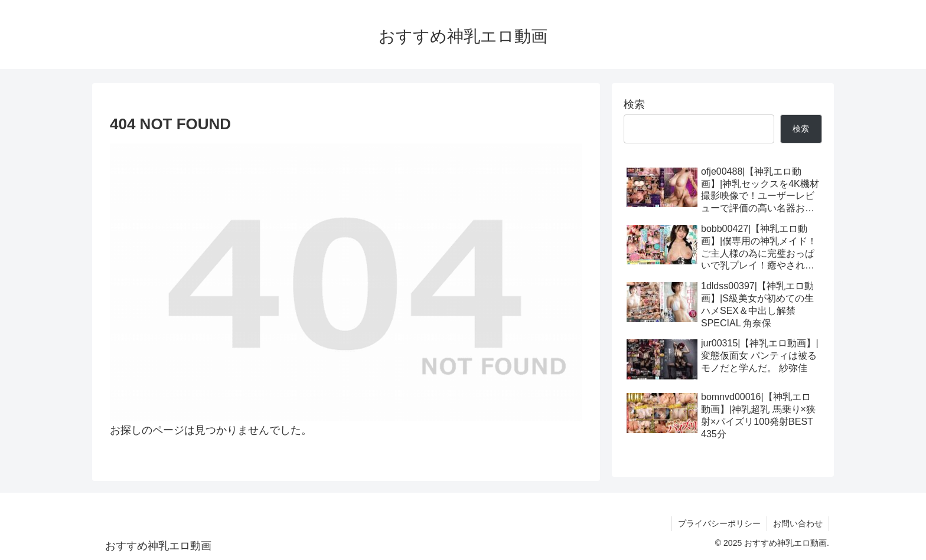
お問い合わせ (798, 523)
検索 (634, 104)
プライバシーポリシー (719, 523)
